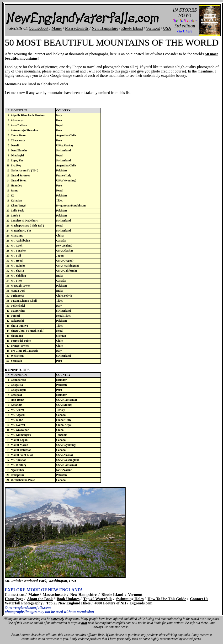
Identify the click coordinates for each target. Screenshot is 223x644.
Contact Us (199, 599)
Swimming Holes (130, 599)
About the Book (40, 599)
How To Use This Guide (167, 599)
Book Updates (68, 599)
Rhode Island (112, 595)
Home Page (14, 599)
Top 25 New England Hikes (68, 603)
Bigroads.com (141, 603)
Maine (34, 595)
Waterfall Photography (24, 603)
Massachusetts (55, 595)
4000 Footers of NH (110, 603)
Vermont (135, 595)
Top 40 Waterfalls (98, 599)
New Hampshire (83, 595)
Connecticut (15, 595)
